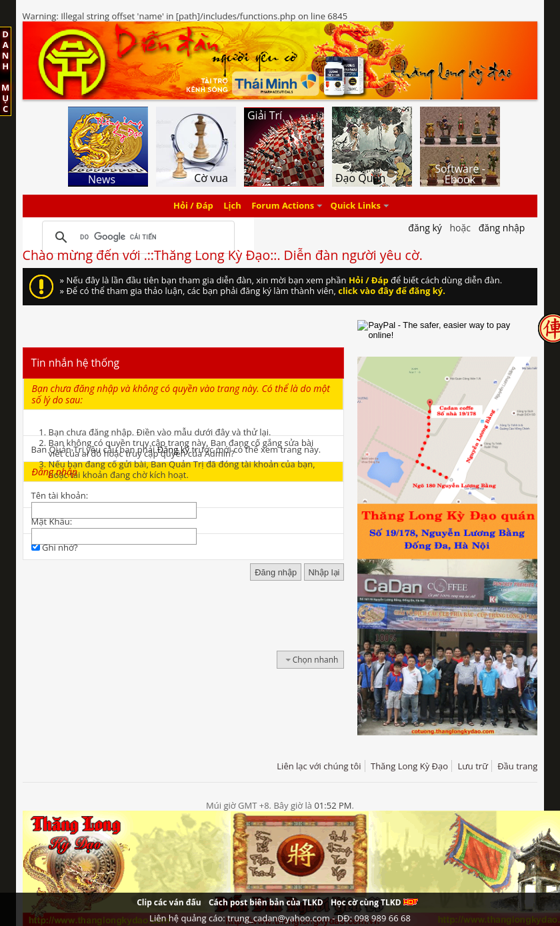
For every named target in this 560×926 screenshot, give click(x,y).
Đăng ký (173, 449)
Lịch (232, 206)
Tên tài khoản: (60, 495)
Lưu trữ (472, 766)
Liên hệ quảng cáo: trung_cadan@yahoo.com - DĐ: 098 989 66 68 (280, 918)
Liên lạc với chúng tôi (319, 766)
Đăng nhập (502, 228)
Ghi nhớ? (55, 547)
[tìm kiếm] (137, 237)
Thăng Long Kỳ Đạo (409, 766)
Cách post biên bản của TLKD (266, 902)
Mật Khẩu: (52, 521)
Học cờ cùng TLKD (374, 902)
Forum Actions (283, 206)
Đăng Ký (425, 228)
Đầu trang (517, 766)
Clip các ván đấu (169, 902)
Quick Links (356, 206)
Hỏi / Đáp (193, 206)
